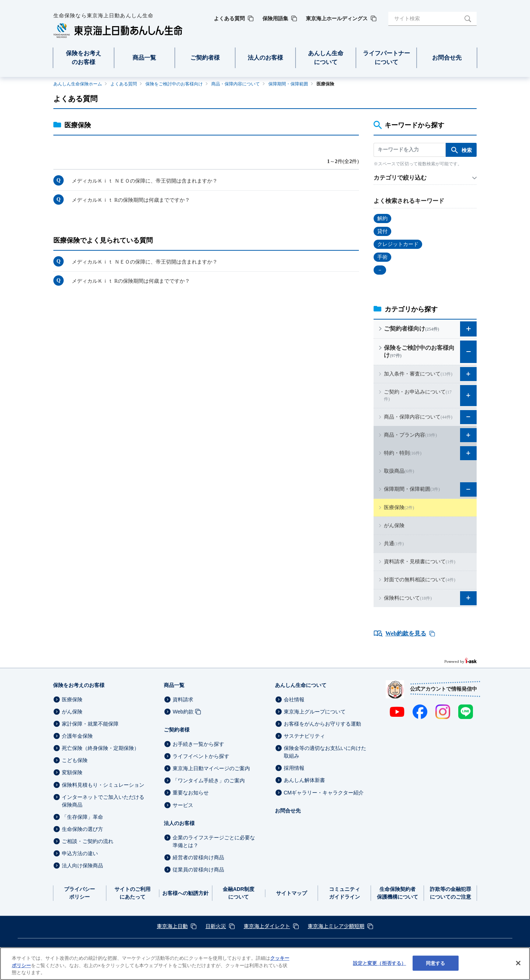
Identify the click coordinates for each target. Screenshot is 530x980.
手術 (382, 257)
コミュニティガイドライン (344, 893)
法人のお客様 (179, 823)
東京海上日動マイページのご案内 (211, 768)
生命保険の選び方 (82, 829)
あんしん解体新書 (304, 780)
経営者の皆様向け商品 (198, 857)
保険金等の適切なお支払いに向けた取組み (325, 752)
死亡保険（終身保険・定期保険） (100, 748)
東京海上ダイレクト (267, 926)
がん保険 (72, 712)
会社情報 (294, 699)
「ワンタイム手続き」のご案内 (209, 780)
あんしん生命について (301, 685)
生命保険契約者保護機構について (397, 893)
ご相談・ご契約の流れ (88, 841)
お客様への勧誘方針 (185, 893)
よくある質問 (124, 84)
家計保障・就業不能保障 (90, 724)
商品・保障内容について (236, 84)
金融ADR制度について (239, 893)
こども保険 (75, 760)
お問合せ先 (288, 811)
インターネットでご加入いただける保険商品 (103, 801)
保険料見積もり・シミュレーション (103, 785)
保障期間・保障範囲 (288, 84)
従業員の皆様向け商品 (198, 870)
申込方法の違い (80, 853)
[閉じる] (518, 963)
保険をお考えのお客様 (79, 685)
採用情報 (294, 768)
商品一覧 (174, 685)
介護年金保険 (77, 736)
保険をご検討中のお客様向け (174, 84)
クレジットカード (398, 244)
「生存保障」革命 (82, 817)
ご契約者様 (177, 730)
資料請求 (183, 699)
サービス (183, 805)
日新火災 (216, 926)
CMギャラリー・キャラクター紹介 (324, 793)
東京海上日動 (172, 926)
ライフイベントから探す (201, 756)
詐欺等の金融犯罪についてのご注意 (451, 893)
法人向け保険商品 (82, 866)
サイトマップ (291, 893)
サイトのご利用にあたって (132, 893)
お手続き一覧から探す (198, 744)
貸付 (382, 231)
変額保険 (72, 773)
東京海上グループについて (315, 712)
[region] (265, 964)
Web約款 (183, 712)
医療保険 (72, 699)
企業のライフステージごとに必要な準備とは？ (214, 841)
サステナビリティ (304, 736)
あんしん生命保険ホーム (78, 84)
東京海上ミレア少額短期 (336, 926)
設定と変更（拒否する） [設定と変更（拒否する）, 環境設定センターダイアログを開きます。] (379, 963)
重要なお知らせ (191, 793)
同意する (436, 963)
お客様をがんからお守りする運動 (322, 724)
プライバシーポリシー (79, 893)
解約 (382, 218)
